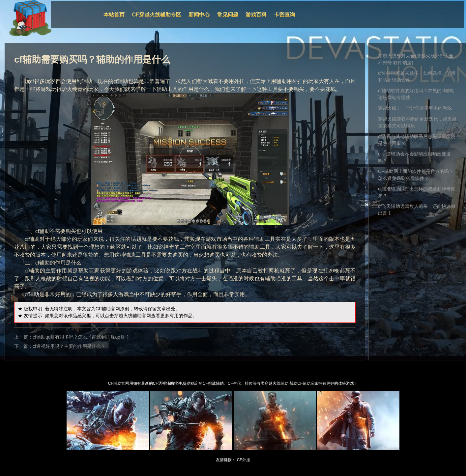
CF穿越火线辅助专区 (157, 15)
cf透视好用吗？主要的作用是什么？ (69, 346)
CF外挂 (244, 460)
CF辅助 (103, 309)
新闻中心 (199, 15)
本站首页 (114, 15)
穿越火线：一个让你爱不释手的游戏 (415, 108)
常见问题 (228, 15)
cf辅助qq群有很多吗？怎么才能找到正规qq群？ (81, 337)
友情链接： (226, 460)
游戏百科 (256, 15)
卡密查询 (284, 15)
